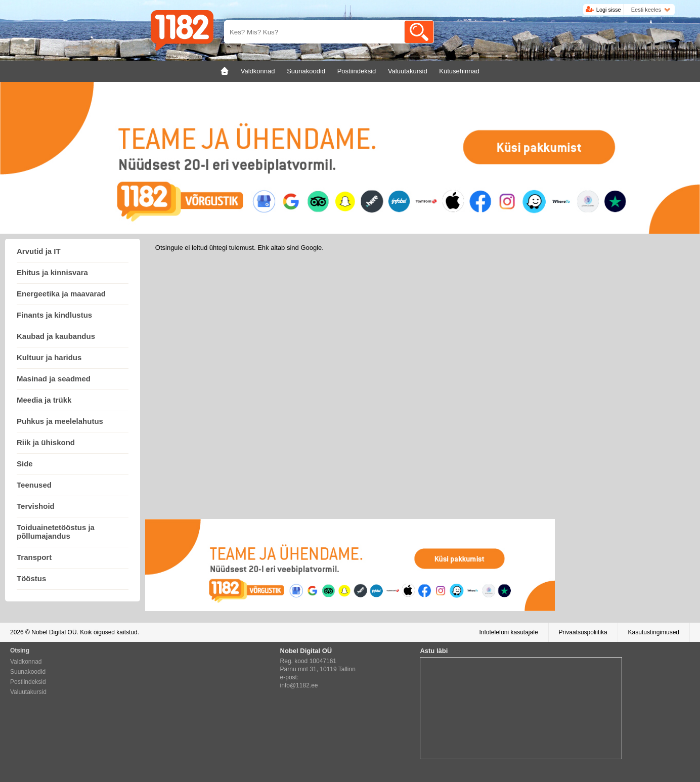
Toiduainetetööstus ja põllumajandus (56, 532)
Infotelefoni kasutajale (508, 632)
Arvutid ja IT (39, 251)
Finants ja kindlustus (54, 315)
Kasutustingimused (654, 632)
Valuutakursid (28, 692)
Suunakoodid (28, 672)
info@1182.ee (299, 685)
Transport (34, 557)
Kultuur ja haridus (49, 357)
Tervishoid (36, 506)
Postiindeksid (28, 682)
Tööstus (31, 578)
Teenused (34, 485)
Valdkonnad (26, 662)
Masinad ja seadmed (54, 379)
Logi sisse (609, 10)
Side (25, 464)
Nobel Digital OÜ (54, 632)
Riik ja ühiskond (46, 442)
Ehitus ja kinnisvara (52, 272)
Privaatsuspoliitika (583, 632)
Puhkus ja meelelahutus (60, 421)
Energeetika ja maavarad (61, 294)
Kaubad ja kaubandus (56, 336)
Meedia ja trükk (44, 400)
